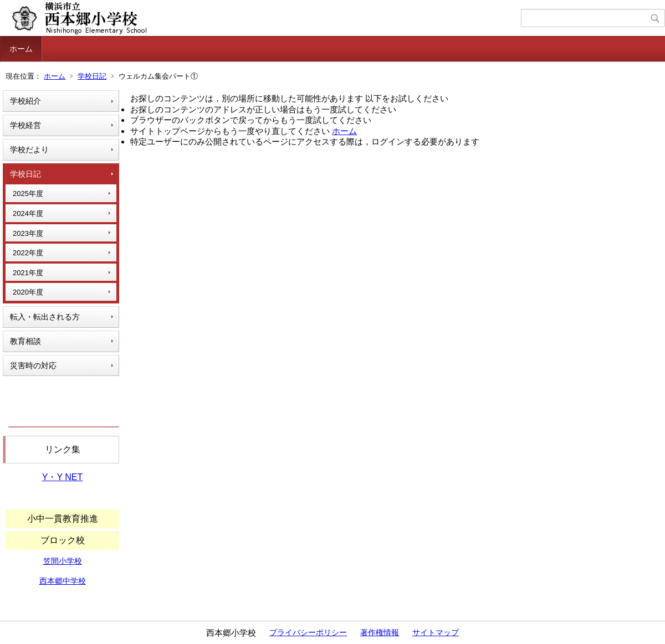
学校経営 (25, 125)
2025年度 (28, 194)
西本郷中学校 (63, 581)
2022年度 (28, 253)
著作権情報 (380, 632)
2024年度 (28, 213)
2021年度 (28, 273)
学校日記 (92, 76)
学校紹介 (25, 101)
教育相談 (25, 341)
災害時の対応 (33, 365)
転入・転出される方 (45, 317)
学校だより (29, 150)
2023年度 (28, 233)
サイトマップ (436, 632)
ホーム (21, 49)
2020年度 (28, 292)
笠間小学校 (63, 561)
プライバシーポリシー (308, 632)
